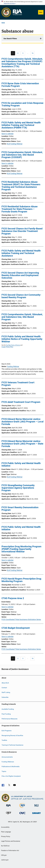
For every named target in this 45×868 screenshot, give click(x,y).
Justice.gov (5, 860)
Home (3, 23)
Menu (41, 12)
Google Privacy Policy (7, 347)
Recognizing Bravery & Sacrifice (12, 735)
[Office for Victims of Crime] (22, 814)
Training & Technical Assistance (12, 745)
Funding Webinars (8, 762)
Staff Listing (6, 692)
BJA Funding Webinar (15, 144)
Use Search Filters (10, 39)
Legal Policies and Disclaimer (11, 841)
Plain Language (6, 832)
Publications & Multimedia (11, 766)
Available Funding (8, 709)
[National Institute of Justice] (36, 807)
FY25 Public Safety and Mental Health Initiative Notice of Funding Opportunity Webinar (22, 339)
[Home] (17, 12)
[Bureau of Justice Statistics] (22, 808)
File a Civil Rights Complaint (11, 776)
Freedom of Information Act (10, 850)
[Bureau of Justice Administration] (8, 807)
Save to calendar (8, 134)
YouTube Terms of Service (13, 345)
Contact (4, 688)
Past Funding (6, 714)
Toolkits (4, 740)
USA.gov (4, 855)
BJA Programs (7, 731)
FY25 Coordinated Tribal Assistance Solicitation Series (21, 619)
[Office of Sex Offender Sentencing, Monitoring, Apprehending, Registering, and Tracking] (36, 814)
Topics (4, 771)
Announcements (7, 757)
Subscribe (5, 697)
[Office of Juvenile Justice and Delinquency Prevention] (9, 815)
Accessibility (5, 827)
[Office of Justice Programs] (6, 12)
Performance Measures (9, 719)
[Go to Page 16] (33, 53)
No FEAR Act (5, 846)
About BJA (5, 683)
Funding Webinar (13, 366)
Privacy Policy (6, 836)
